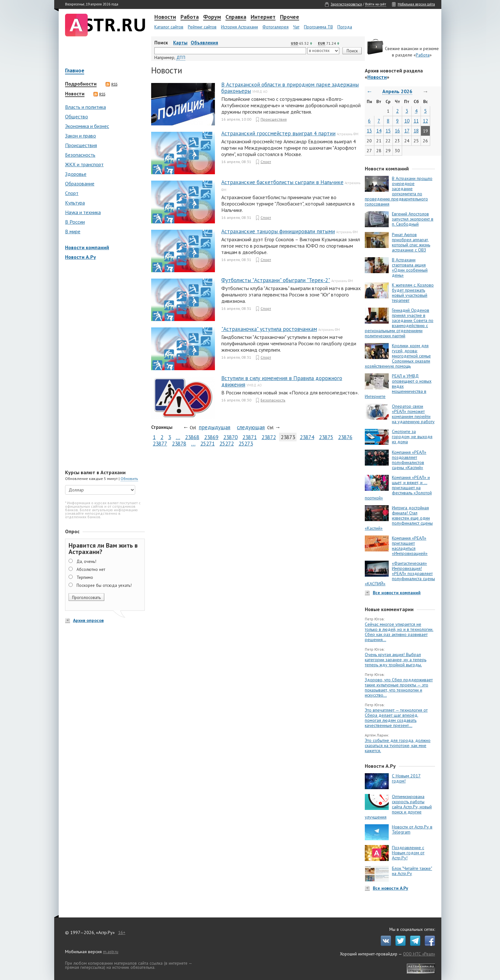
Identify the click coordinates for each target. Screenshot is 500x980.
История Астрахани (239, 27)
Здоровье (76, 174)
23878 (179, 443)
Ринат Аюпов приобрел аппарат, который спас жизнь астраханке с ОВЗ (411, 242)
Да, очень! (86, 561)
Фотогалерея (276, 27)
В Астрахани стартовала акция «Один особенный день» (410, 267)
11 (416, 121)
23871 (250, 437)
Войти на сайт (376, 4)
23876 (345, 437)
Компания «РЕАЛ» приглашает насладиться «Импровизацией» (410, 546)
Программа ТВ (318, 27)
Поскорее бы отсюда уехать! (104, 585)
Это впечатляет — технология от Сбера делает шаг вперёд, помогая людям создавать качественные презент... (396, 718)
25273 (246, 443)
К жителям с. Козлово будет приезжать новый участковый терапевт (413, 293)
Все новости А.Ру (390, 888)
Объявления (204, 43)
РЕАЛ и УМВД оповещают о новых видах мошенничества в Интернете (398, 386)
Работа (190, 17)
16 (397, 131)
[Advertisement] (103, 365)
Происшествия (81, 145)
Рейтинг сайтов (202, 27)
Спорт (72, 193)
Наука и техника (83, 212)
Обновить (129, 479)
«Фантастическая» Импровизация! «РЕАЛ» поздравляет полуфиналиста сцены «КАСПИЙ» (400, 573)
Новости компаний (87, 247)
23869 (211, 437)
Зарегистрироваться (346, 4)
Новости (165, 17)
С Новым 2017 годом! (406, 778)
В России (75, 222)
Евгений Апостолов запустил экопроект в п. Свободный (413, 219)
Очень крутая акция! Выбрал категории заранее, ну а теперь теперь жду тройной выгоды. (396, 660)
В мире (73, 231)
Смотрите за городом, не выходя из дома (412, 437)
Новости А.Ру (81, 257)
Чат (296, 27)
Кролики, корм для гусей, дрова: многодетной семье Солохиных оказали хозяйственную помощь (398, 356)
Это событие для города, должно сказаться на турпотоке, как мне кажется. (398, 745)
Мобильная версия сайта (416, 4)
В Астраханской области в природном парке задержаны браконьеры (290, 88)
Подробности (81, 84)
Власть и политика (85, 107)
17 (407, 131)
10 (407, 121)
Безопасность (80, 155)
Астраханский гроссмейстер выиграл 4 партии (278, 133)
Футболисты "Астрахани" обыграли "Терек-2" (276, 280)
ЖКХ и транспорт (84, 164)
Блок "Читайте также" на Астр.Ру (412, 871)
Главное (75, 71)
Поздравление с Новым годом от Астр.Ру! (408, 853)
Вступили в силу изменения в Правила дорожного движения (282, 381)
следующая (251, 427)
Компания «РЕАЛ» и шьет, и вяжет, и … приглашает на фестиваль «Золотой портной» (398, 488)
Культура (75, 203)
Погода (345, 27)
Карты (180, 43)
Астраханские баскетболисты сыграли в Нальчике (282, 182)
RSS (111, 84)
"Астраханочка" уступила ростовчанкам (269, 329)
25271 (207, 443)
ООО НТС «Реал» (419, 954)
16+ (122, 932)
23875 (326, 437)
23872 (269, 437)
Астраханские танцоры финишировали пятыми (278, 231)
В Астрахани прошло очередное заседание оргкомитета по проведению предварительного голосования (399, 191)
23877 (160, 443)
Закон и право (81, 136)
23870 (230, 437)
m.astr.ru (111, 952)
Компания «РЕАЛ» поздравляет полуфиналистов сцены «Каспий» (409, 460)
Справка (236, 17)
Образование (80, 183)
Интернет (263, 17)
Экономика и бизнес (87, 126)
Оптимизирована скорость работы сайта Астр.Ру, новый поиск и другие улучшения (398, 807)
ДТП (181, 57)
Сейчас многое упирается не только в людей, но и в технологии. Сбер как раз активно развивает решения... (399, 632)
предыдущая (214, 427)
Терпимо (85, 577)
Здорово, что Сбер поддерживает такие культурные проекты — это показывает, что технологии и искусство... (399, 687)
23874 (307, 437)
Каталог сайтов (169, 27)
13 (369, 131)
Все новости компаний (397, 593)
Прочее (290, 17)
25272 (227, 443)
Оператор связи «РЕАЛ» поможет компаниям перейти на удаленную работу (413, 414)
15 (388, 131)
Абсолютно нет (91, 569)
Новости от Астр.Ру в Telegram (412, 829)
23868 (192, 437)
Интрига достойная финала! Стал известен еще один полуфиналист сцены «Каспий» (399, 518)
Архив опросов (88, 620)
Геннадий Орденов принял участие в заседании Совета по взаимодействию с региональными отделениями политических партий (399, 323)
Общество (77, 116)
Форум (212, 17)
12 (425, 121)
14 (379, 131)
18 (416, 131)
